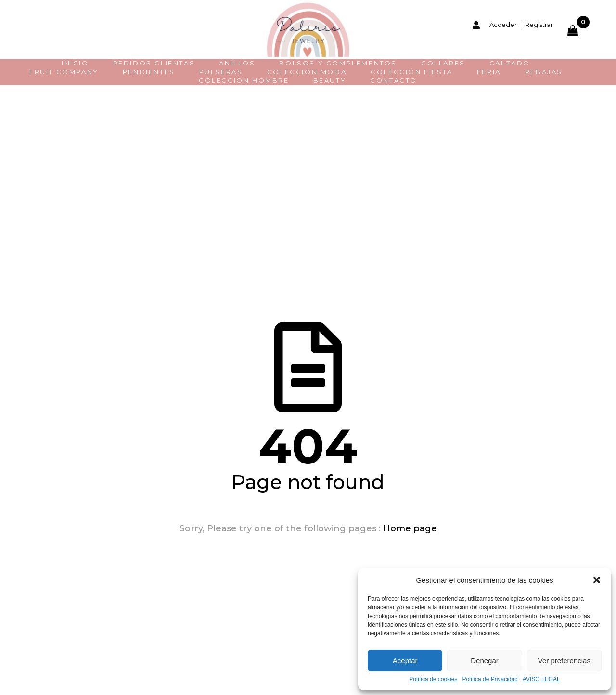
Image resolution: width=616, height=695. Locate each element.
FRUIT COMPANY (64, 72)
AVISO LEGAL (541, 679)
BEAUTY (330, 80)
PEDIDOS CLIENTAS (154, 63)
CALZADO (510, 63)
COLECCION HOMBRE (244, 80)
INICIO (75, 63)
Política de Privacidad (490, 679)
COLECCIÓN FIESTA (412, 72)
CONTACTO (394, 80)
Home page (410, 528)
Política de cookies (433, 679)
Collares (443, 63)
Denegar (485, 661)
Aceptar (405, 661)
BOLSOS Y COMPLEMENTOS (338, 63)
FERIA (489, 72)
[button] (597, 580)
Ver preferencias (564, 661)
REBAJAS (544, 72)
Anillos (237, 63)
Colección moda (307, 72)
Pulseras (221, 72)
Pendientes (149, 72)
